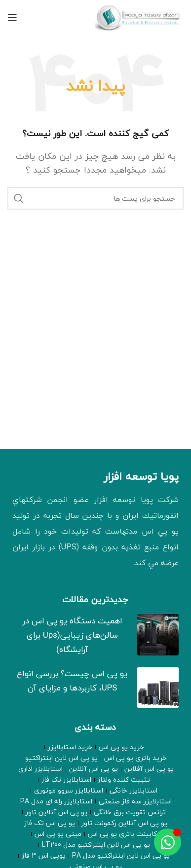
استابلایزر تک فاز (66, 780)
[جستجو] (95, 198)
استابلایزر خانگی (134, 791)
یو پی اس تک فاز (50, 823)
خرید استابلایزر (70, 747)
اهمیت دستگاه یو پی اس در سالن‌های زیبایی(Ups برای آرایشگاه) (72, 635)
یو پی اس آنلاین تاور (57, 812)
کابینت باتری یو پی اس (122, 834)
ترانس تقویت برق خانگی (130, 812)
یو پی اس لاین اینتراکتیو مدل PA (121, 856)
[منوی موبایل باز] (12, 17)
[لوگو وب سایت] (139, 16)
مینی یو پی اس (58, 834)
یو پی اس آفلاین (149, 769)
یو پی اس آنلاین (94, 769)
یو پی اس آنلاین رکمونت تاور (124, 823)
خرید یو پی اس (121, 747)
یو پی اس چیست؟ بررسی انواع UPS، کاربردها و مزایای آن (72, 681)
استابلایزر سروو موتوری (69, 791)
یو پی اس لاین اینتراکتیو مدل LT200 (96, 845)
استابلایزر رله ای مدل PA (56, 801)
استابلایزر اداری (40, 769)
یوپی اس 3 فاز (44, 856)
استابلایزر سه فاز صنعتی (135, 801)
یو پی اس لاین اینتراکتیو (61, 758)
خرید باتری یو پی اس (135, 758)
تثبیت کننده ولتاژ (124, 780)
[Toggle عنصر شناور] (168, 842)
